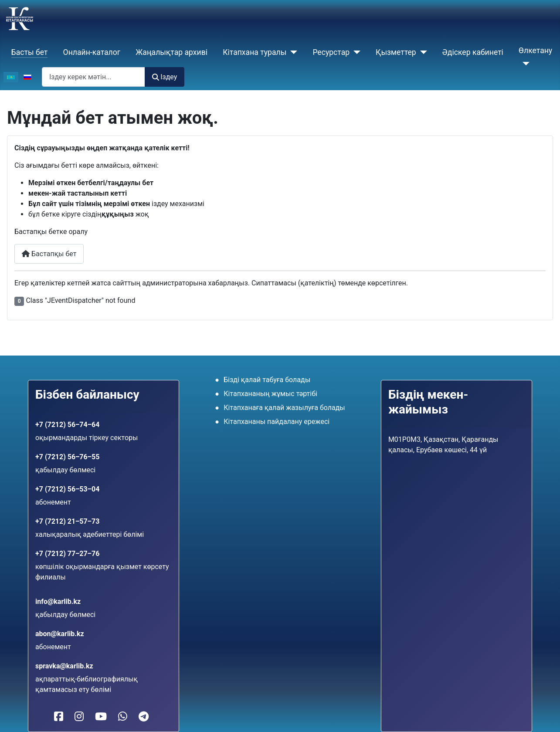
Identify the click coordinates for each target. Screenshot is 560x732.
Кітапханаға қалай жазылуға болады (284, 408)
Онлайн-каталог (92, 52)
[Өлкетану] (524, 64)
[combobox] (93, 77)
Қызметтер (396, 52)
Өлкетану (535, 51)
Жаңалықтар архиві (171, 52)
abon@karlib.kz (60, 634)
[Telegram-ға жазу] (144, 717)
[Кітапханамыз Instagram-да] (79, 717)
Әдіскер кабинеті (473, 52)
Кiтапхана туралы (255, 52)
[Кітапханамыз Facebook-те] (59, 717)
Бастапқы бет (49, 254)
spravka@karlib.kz (64, 666)
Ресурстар (331, 52)
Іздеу (165, 77)
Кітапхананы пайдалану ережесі (277, 422)
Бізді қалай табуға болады (267, 380)
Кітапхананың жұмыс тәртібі (270, 394)
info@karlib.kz (58, 602)
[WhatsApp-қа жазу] (123, 717)
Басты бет (30, 52)
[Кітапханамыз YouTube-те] (101, 717)
